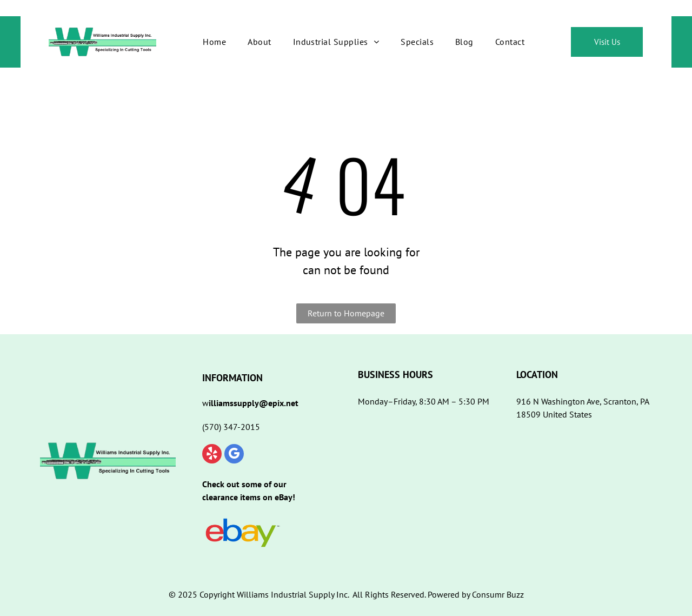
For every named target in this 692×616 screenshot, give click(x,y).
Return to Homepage (346, 313)
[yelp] (212, 455)
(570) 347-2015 (231, 427)
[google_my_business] (234, 455)
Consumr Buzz (498, 594)
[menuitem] (214, 42)
